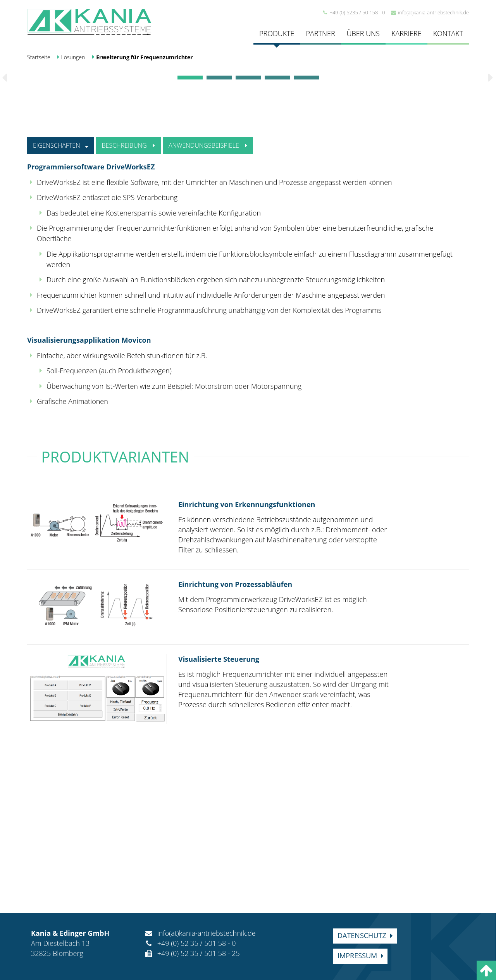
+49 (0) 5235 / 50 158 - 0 (354, 12)
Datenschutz (362, 935)
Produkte (277, 33)
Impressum (357, 956)
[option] (248, 148)
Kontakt (448, 33)
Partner (320, 33)
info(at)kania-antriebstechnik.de (430, 12)
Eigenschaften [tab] (65, 301)
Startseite (39, 57)
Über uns (363, 33)
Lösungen (73, 57)
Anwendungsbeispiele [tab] (227, 301)
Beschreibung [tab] (140, 301)
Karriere (406, 33)
